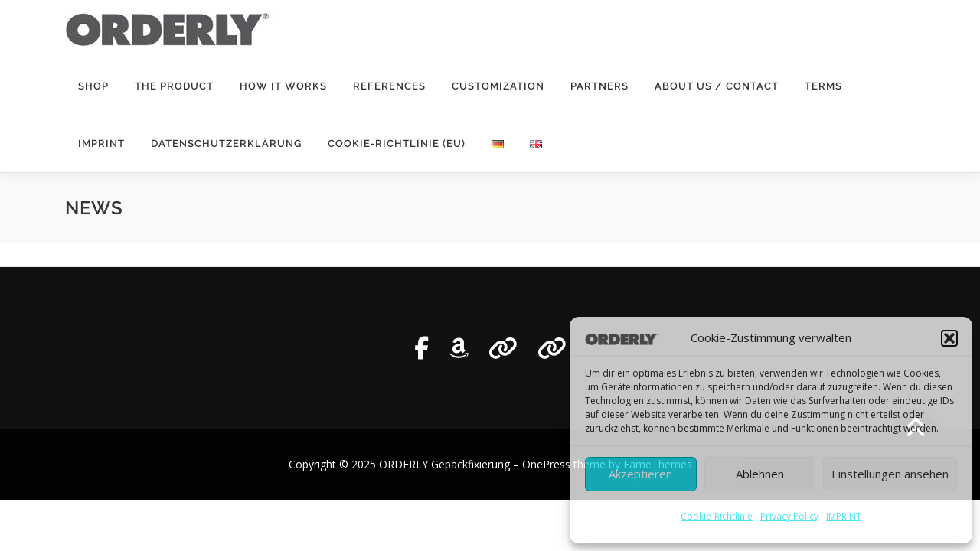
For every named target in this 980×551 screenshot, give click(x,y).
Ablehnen (760, 474)
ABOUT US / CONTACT (717, 86)
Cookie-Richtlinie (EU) (397, 143)
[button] (949, 338)
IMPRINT (844, 516)
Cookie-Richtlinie (717, 516)
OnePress (546, 464)
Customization (498, 86)
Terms (823, 86)
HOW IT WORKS (283, 86)
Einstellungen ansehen (890, 474)
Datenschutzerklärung (226, 143)
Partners (599, 86)
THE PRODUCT (174, 86)
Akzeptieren (640, 474)
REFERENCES (389, 86)
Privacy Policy (789, 516)
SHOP (93, 86)
